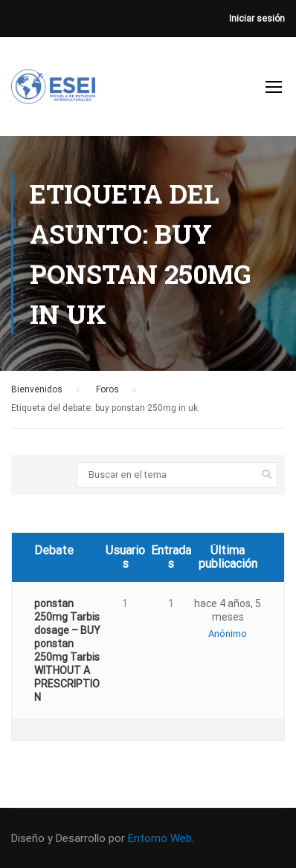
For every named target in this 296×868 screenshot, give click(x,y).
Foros (107, 389)
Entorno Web (160, 838)
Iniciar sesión (257, 19)
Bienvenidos (37, 389)
